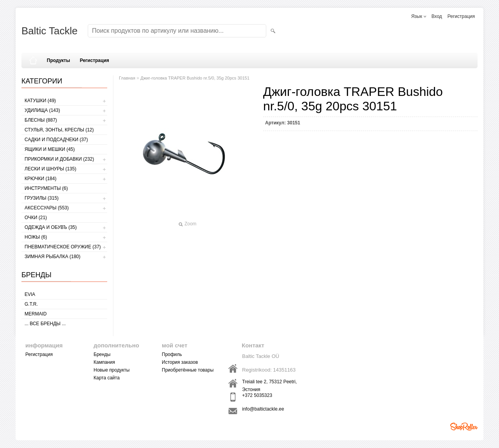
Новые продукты (111, 370)
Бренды (102, 354)
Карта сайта (107, 378)
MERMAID (36, 314)
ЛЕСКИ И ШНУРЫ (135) (50, 169)
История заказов (180, 362)
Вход (437, 16)
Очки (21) (36, 218)
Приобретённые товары (188, 370)
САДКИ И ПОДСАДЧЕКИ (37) (56, 140)
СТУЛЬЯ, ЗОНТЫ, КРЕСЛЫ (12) (59, 130)
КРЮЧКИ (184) (41, 179)
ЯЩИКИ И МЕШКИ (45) (50, 149)
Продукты (58, 60)
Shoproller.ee (464, 427)
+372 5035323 (257, 395)
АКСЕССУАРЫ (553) (47, 208)
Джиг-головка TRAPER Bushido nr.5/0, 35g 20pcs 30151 (195, 78)
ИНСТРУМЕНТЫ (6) (46, 188)
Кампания (104, 362)
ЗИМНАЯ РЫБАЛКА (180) (52, 257)
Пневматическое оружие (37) (63, 247)
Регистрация (461, 16)
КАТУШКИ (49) (40, 101)
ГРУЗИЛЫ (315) (42, 198)
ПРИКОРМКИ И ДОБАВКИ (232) (59, 159)
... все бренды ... (45, 324)
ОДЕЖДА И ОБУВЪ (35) (51, 227)
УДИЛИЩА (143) (42, 110)
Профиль (172, 354)
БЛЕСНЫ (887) (41, 120)
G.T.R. (31, 304)
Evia (30, 294)
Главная (127, 78)
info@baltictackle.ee (263, 409)
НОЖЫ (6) (36, 237)
